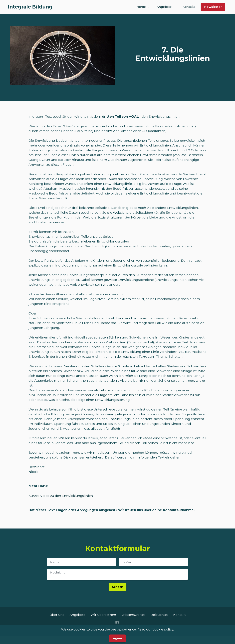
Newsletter (213, 7)
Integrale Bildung (30, 7)
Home (141, 7)
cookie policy (163, 635)
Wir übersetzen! (103, 615)
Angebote (164, 7)
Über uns (57, 615)
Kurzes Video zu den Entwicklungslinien (61, 496)
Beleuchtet (159, 615)
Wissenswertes (133, 615)
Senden (117, 587)
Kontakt (189, 7)
